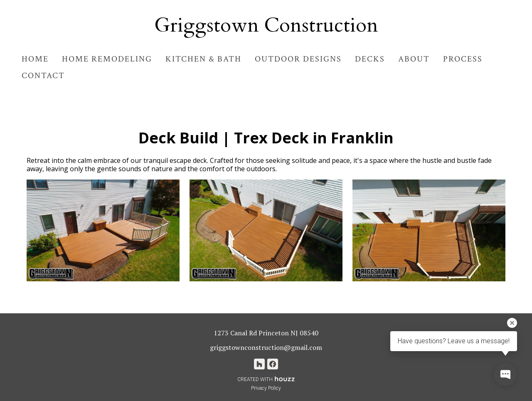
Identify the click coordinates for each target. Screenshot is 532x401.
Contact (43, 76)
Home (35, 59)
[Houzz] (259, 364)
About (414, 59)
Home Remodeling (107, 59)
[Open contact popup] (505, 374)
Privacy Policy (266, 388)
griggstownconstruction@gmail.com (266, 347)
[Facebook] (273, 364)
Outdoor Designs (298, 59)
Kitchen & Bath (203, 59)
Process (463, 59)
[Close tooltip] (512, 323)
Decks (370, 59)
